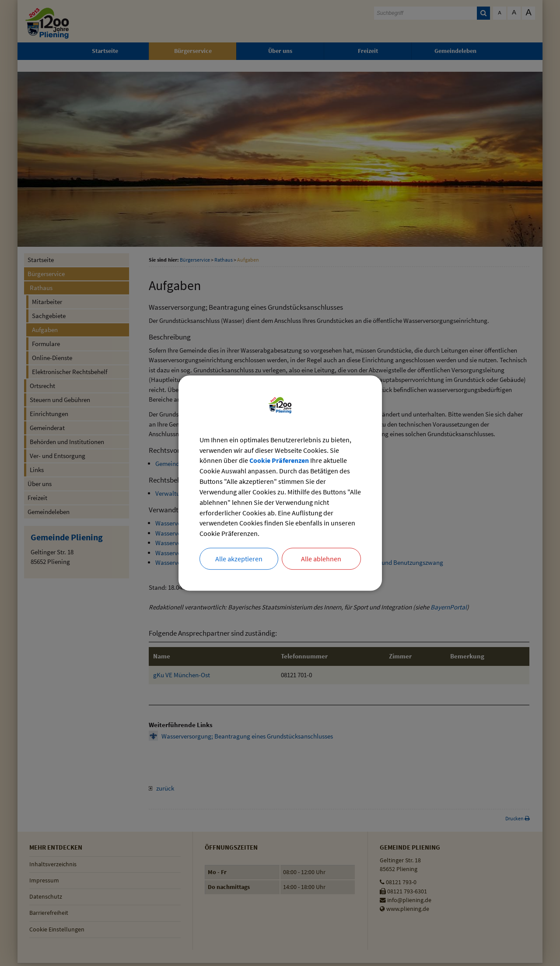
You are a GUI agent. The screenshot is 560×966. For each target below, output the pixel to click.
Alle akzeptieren (239, 559)
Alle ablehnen (321, 559)
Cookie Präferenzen (279, 461)
